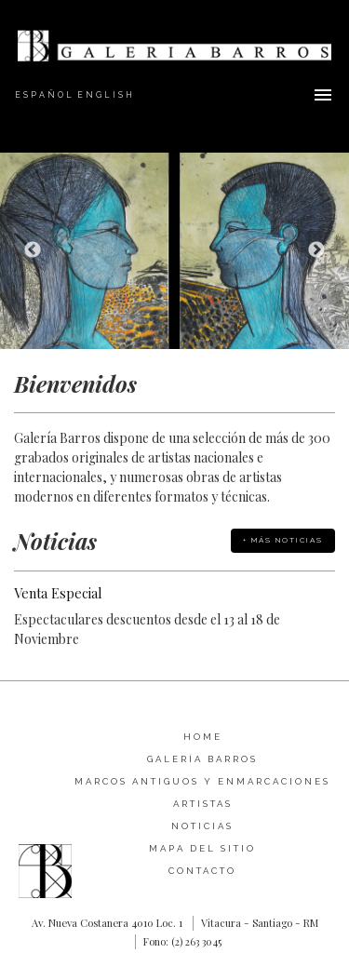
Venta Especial (58, 593)
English (106, 95)
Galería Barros (202, 759)
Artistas (203, 804)
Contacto (202, 871)
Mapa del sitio (202, 848)
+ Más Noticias (283, 540)
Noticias (202, 826)
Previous (33, 250)
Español (45, 95)
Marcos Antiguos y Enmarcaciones (202, 781)
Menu (323, 95)
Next (316, 250)
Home (203, 737)
